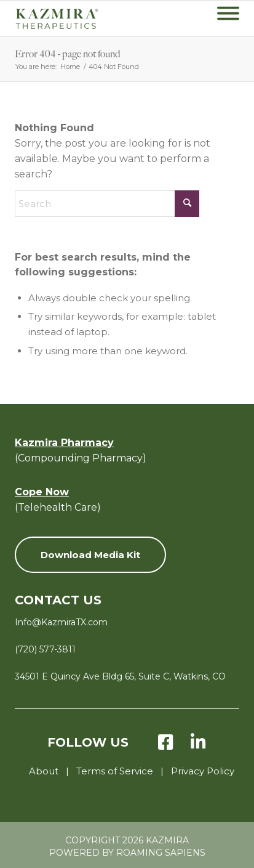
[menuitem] (228, 19)
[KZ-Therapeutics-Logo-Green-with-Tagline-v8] (76, 18)
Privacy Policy (203, 771)
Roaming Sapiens (161, 853)
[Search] (107, 204)
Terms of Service (115, 771)
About (44, 771)
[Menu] (228, 19)
